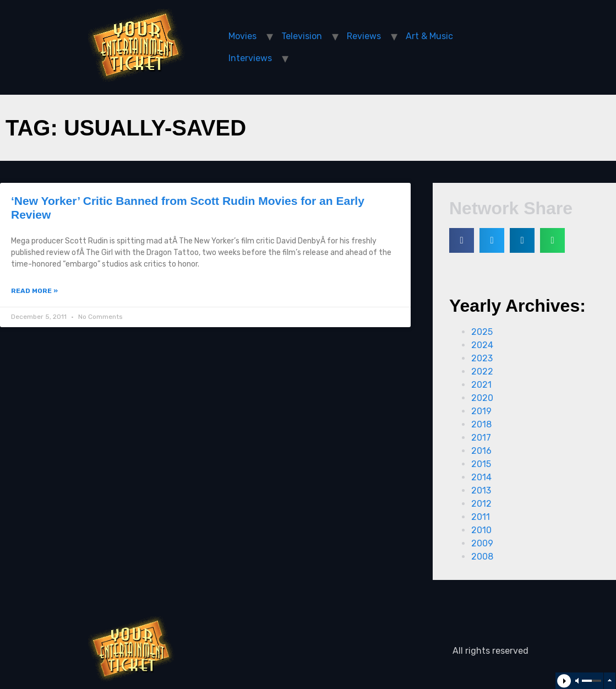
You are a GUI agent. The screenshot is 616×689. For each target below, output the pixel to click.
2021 (481, 385)
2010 (481, 530)
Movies (242, 36)
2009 (482, 543)
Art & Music (429, 36)
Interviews (250, 58)
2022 (482, 371)
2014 (481, 477)
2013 (481, 490)
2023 (482, 358)
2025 (482, 332)
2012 (481, 504)
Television (302, 36)
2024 (482, 345)
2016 (481, 451)
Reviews (364, 36)
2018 (481, 424)
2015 (481, 464)
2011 (481, 517)
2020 (482, 398)
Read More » (34, 291)
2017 (481, 438)
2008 (482, 557)
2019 (481, 411)
